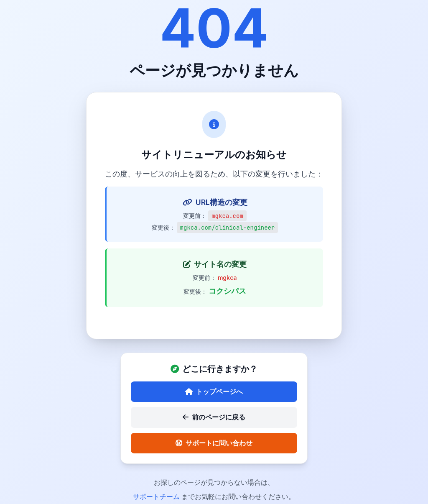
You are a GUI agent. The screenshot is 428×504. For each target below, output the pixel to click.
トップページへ (214, 393)
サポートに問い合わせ (214, 445)
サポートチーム (157, 498)
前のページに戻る (214, 419)
